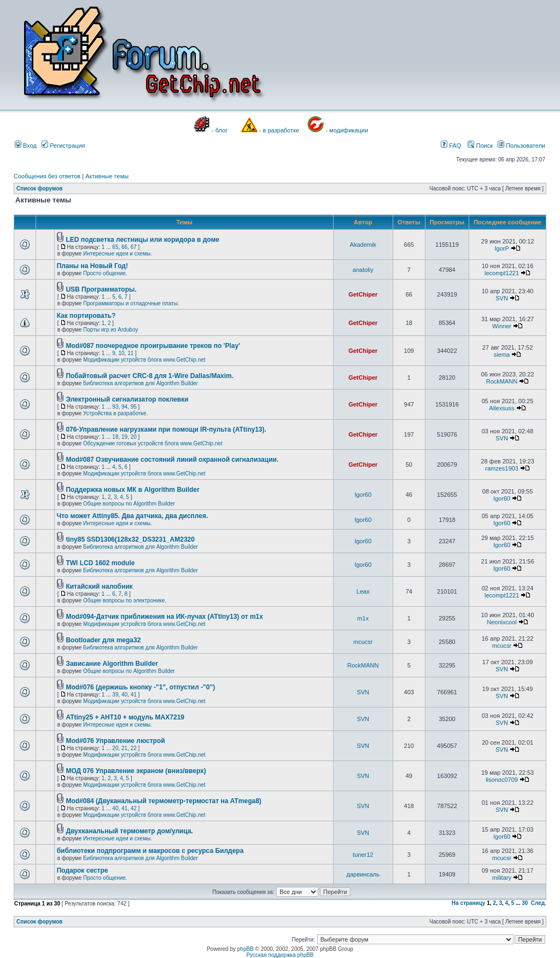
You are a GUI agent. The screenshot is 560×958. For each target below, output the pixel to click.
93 (115, 407)
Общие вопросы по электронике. (125, 600)
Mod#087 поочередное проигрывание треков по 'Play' (153, 346)
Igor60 (363, 495)
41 (134, 695)
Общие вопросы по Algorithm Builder (129, 504)
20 (134, 437)
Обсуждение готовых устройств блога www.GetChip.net (153, 443)
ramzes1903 (502, 468)
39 (115, 695)
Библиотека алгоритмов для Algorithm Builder (141, 383)
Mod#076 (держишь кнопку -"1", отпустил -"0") (140, 687)
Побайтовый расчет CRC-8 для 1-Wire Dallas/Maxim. (150, 376)
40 (124, 695)
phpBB (246, 949)
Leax (363, 591)
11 (130, 353)
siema (502, 355)
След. (539, 903)
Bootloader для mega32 (103, 640)
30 (525, 903)
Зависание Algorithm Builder (112, 664)
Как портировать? (86, 316)
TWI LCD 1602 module (100, 563)
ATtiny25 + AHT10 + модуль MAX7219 (125, 717)
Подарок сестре (83, 870)
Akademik (363, 245)
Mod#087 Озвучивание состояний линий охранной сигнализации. (172, 460)
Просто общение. (105, 273)
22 (134, 748)
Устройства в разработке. (115, 413)
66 (124, 247)
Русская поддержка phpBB (280, 955)
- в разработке (279, 130)
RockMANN (502, 381)
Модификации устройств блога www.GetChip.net (144, 360)
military (502, 878)
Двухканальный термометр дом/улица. (129, 831)
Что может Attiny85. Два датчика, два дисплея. (133, 516)
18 (115, 437)
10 (121, 353)
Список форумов (40, 188)
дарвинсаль (363, 874)
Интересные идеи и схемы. (118, 254)
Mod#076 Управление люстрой (115, 741)
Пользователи (521, 146)
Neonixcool (501, 622)
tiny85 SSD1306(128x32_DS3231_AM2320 (130, 539)
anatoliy (363, 270)
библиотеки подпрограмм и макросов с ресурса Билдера (150, 851)
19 (124, 437)
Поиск (480, 146)
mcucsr (363, 642)
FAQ (451, 146)
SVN (502, 298)
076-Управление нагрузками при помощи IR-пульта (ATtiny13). (166, 429)
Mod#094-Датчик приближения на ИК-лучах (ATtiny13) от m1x (164, 617)
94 (124, 407)
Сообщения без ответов (47, 176)
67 (134, 247)
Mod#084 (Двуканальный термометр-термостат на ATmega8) (163, 801)
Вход (26, 146)
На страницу (469, 903)
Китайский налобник (99, 587)
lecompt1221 (502, 273)
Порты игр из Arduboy (110, 330)
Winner (502, 326)
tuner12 (363, 855)
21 (124, 748)
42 (134, 808)
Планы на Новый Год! (92, 266)
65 (115, 247)
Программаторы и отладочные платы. (131, 303)
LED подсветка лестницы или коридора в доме (142, 240)
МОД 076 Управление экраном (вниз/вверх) (136, 771)
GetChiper (363, 294)
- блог (220, 130)
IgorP (501, 248)
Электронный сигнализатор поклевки (127, 399)
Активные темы (107, 176)
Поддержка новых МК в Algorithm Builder (132, 490)
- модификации (347, 130)
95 (134, 407)
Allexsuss (501, 408)
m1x (363, 618)
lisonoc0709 (502, 780)
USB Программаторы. (101, 289)
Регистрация (63, 146)
